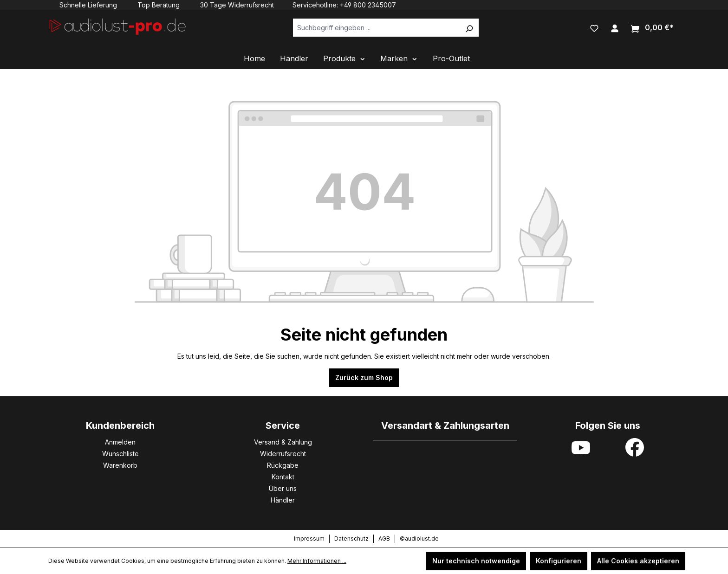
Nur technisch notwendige (476, 561)
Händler (283, 500)
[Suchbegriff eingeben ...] (376, 28)
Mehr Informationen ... (317, 561)
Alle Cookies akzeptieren (638, 561)
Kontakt (283, 477)
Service (283, 426)
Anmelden (120, 442)
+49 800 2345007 (368, 5)
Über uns (283, 488)
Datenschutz (351, 539)
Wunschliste (120, 454)
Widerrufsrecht (283, 454)
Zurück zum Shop (364, 377)
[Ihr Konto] (615, 27)
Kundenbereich (120, 426)
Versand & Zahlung (283, 442)
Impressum (309, 539)
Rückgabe (283, 465)
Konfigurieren (559, 561)
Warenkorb (120, 465)
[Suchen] (469, 28)
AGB (384, 539)
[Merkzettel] (594, 27)
